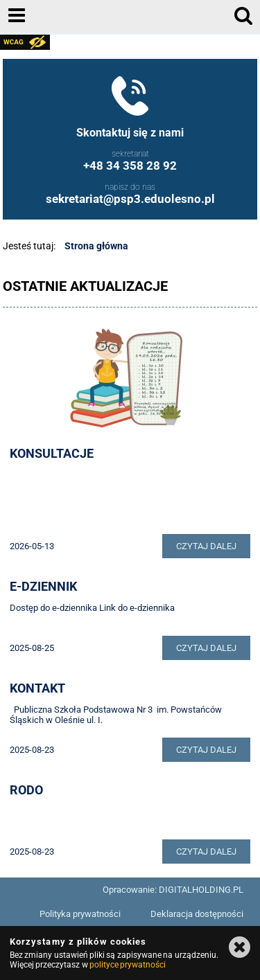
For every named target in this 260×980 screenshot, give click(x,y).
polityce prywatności (128, 965)
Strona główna (96, 246)
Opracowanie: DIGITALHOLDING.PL (173, 890)
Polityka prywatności (80, 914)
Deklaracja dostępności (197, 914)
